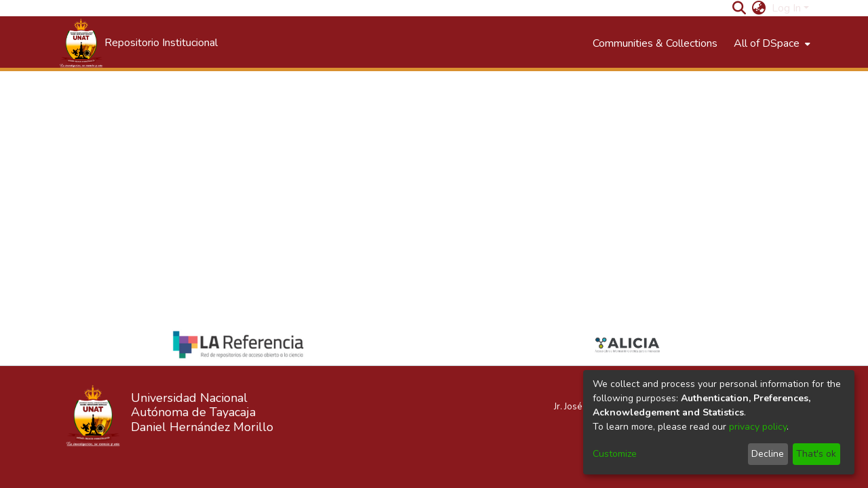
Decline (768, 454)
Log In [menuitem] (786, 8)
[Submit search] (739, 8)
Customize (615, 454)
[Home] (138, 43)
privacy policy (758, 427)
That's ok (816, 454)
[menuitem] (759, 8)
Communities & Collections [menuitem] (655, 43)
